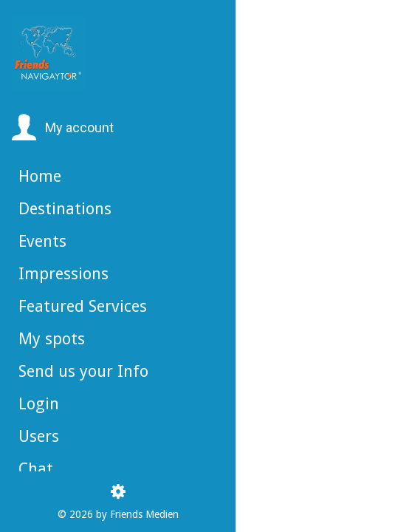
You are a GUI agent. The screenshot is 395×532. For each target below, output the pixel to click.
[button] (62, 128)
